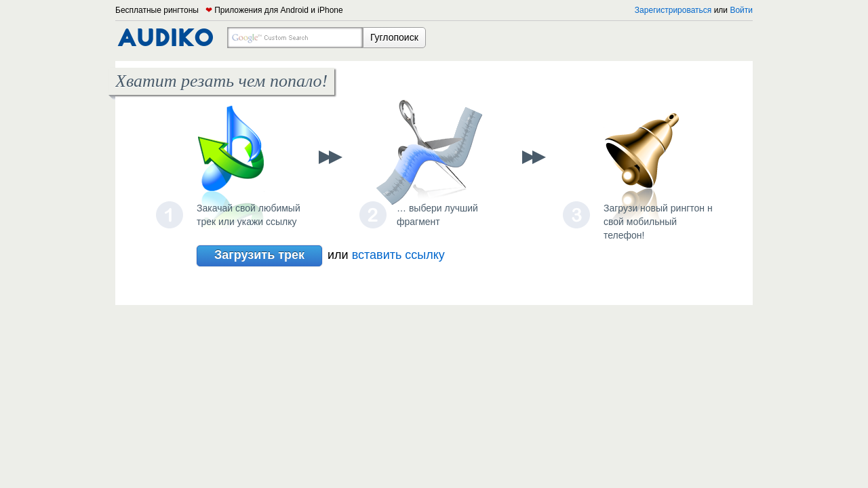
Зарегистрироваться (673, 10)
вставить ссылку (398, 255)
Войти (741, 10)
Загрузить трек (259, 256)
